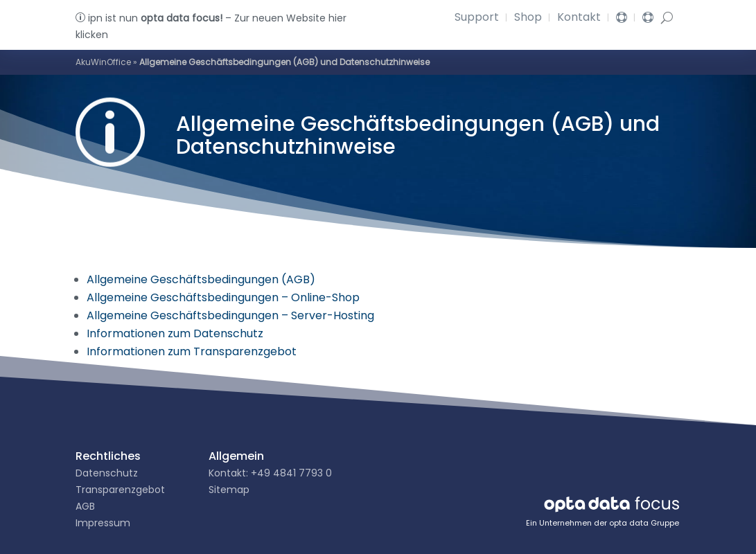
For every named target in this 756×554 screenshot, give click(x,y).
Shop (528, 19)
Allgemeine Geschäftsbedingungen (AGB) (201, 279)
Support (477, 19)
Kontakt (579, 19)
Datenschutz (107, 473)
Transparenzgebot (120, 490)
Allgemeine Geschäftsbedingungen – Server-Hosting (230, 315)
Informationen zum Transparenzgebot (192, 351)
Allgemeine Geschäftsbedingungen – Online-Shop (223, 297)
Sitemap (229, 490)
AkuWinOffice (103, 62)
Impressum (103, 523)
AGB (85, 506)
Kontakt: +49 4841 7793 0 (270, 473)
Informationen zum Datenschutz (175, 333)
